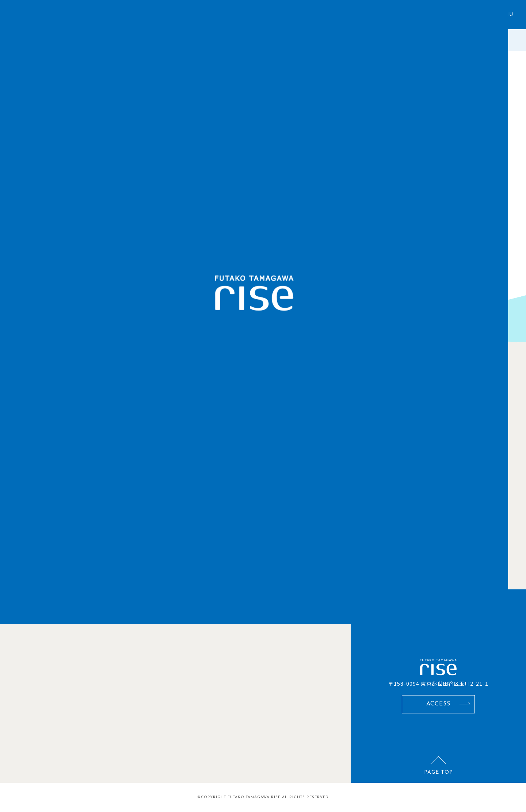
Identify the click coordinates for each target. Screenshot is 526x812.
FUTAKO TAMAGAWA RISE (254, 797)
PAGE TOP (439, 772)
